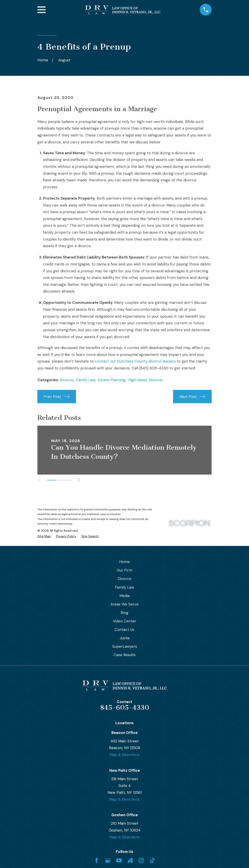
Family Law (86, 380)
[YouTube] (119, 860)
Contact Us (124, 629)
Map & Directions (124, 755)
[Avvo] (130, 860)
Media (124, 596)
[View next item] (81, 480)
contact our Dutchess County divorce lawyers (135, 361)
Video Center (125, 621)
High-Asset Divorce (145, 380)
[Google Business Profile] (108, 860)
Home (124, 562)
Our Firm (124, 570)
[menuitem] (44, 536)
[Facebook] (97, 860)
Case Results (125, 655)
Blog (125, 613)
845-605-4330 (125, 708)
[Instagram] (141, 860)
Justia (124, 638)
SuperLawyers (125, 646)
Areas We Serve (124, 604)
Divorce (66, 380)
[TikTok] (152, 860)
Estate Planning (112, 380)
